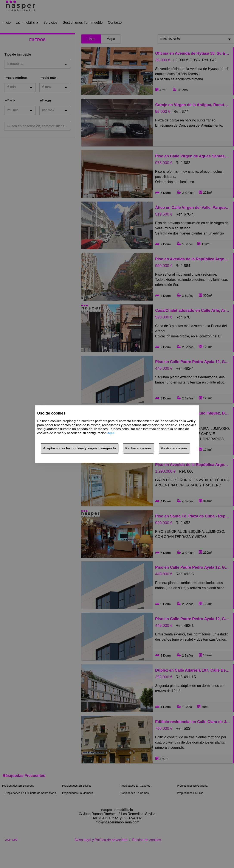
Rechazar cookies (138, 448)
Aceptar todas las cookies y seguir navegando (79, 448)
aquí (111, 433)
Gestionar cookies (174, 448)
